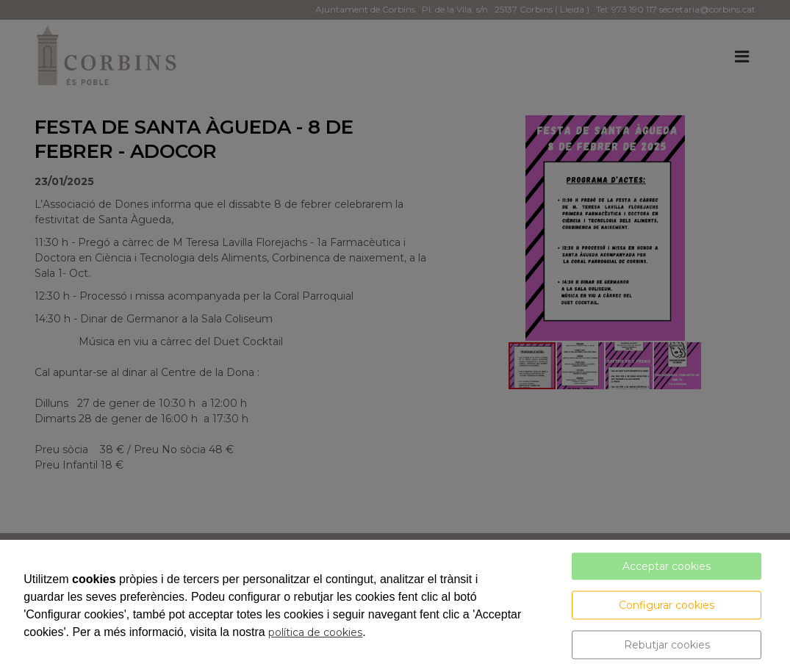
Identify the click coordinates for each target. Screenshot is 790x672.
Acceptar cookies (667, 566)
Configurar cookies (667, 605)
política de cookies (315, 632)
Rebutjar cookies (667, 645)
